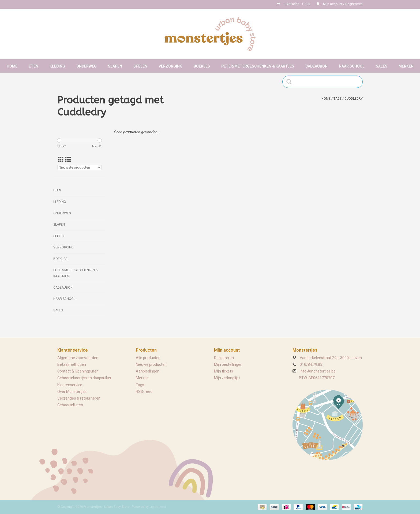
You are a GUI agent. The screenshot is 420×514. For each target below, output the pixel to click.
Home (12, 66)
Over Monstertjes (72, 392)
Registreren (224, 358)
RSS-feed (144, 392)
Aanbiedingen (148, 371)
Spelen (140, 66)
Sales (382, 66)
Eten (33, 66)
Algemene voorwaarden (78, 358)
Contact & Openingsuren (78, 371)
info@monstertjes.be (318, 371)
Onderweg (87, 66)
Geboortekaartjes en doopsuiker (84, 378)
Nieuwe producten (151, 364)
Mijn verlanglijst (227, 378)
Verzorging (170, 66)
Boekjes (202, 66)
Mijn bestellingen (228, 364)
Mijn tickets (224, 371)
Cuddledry (354, 99)
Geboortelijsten (70, 405)
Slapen (115, 66)
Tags (337, 99)
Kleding (57, 66)
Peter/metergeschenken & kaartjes (258, 66)
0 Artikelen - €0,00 (294, 4)
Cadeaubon (316, 66)
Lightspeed (158, 507)
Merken (406, 66)
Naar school (352, 66)
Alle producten (148, 358)
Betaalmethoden (72, 364)
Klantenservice (70, 385)
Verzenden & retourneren (79, 398)
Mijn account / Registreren (340, 4)
